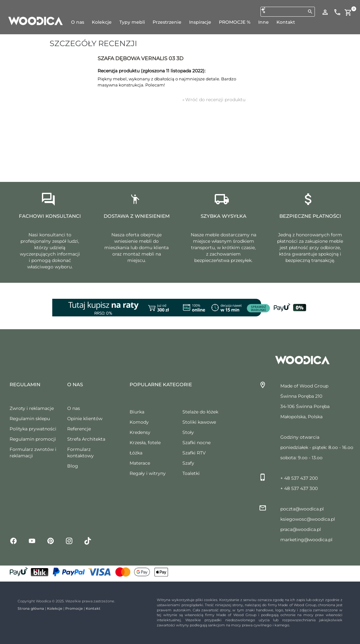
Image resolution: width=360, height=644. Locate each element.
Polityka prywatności (33, 429)
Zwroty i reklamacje (32, 408)
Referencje (79, 429)
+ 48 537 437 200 (299, 478)
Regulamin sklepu (30, 419)
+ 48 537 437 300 (299, 488)
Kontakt (93, 608)
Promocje (74, 608)
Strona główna (31, 608)
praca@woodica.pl (301, 529)
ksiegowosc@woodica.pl (308, 519)
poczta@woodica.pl (302, 509)
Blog (73, 466)
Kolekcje (55, 608)
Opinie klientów (85, 419)
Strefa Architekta (86, 439)
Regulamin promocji (33, 439)
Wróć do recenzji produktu (214, 100)
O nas (74, 408)
